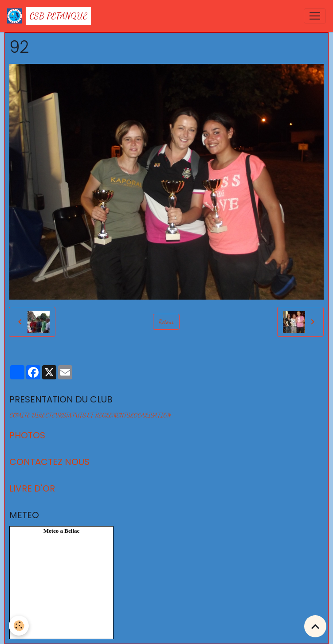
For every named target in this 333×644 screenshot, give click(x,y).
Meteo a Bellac (62, 531)
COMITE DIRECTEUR (36, 415)
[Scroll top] (315, 626)
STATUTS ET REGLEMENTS (96, 415)
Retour (166, 322)
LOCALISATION (151, 415)
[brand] (49, 16)
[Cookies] (19, 626)
